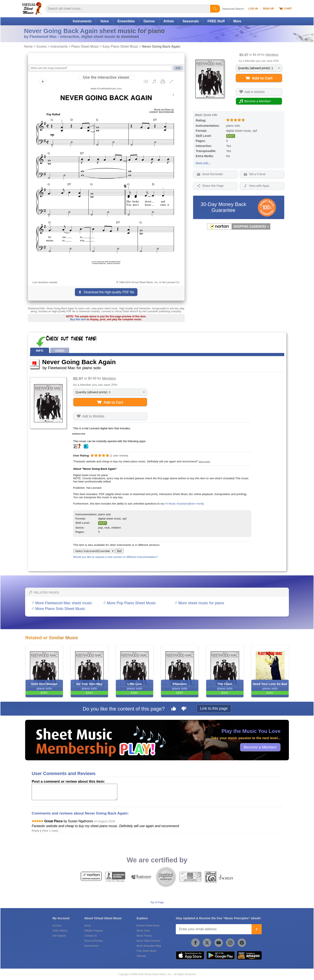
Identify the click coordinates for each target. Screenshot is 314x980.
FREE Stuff (216, 21)
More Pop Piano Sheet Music (131, 603)
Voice (104, 21)
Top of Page (157, 902)
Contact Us (90, 936)
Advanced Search (233, 9)
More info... (203, 163)
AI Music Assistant (177, 504)
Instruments (82, 21)
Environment (91, 946)
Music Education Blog (149, 946)
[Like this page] (174, 709)
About (87, 926)
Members (272, 55)
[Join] (257, 929)
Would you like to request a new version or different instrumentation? (116, 557)
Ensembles (126, 21)
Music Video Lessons (148, 941)
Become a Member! (260, 747)
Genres (149, 21)
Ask (178, 68)
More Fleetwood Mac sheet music (64, 603)
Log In (253, 9)
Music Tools (143, 931)
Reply (36, 831)
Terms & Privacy (93, 941)
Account (57, 926)
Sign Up (268, 9)
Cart (285, 9)
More (237, 21)
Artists (169, 21)
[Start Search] (215, 9)
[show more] (204, 462)
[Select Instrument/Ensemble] (94, 551)
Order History (60, 931)
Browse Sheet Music (148, 926)
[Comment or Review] (74, 792)
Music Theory (144, 936)
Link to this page (214, 708)
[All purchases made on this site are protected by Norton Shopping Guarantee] (239, 229)
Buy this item (78, 319)
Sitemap (141, 956)
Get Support (59, 936)
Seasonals (191, 21)
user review (119, 456)
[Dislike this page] (184, 709)
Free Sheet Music (146, 951)
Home (28, 46)
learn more (196, 504)
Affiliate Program (93, 931)
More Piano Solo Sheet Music (60, 609)
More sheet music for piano (201, 603)
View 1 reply (50, 831)
